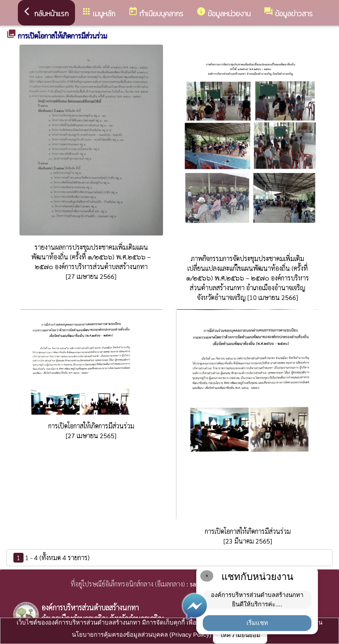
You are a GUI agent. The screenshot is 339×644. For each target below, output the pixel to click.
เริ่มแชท (257, 623)
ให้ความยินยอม (240, 635)
